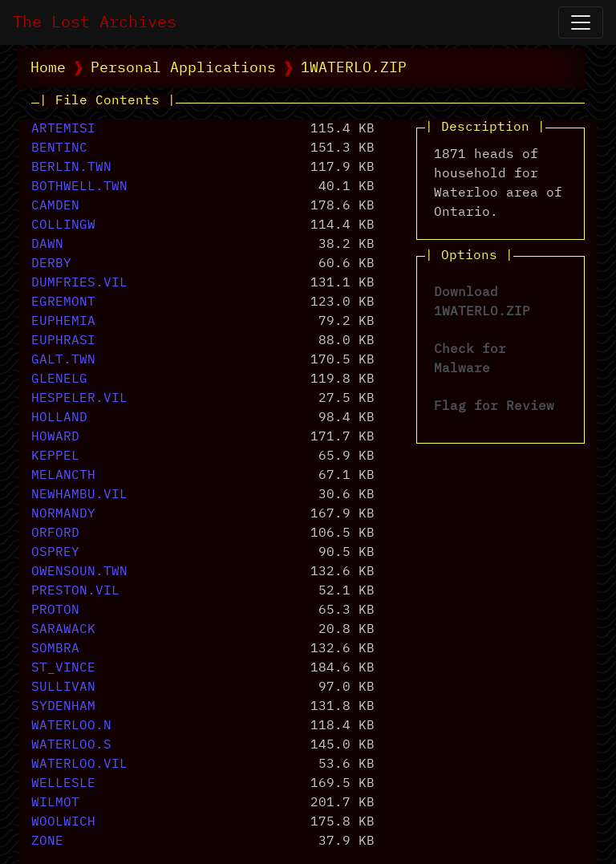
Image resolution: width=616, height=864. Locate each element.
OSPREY (55, 553)
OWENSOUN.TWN (79, 572)
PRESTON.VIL (75, 591)
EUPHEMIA (63, 322)
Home (48, 68)
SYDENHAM (63, 707)
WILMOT (55, 803)
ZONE (47, 842)
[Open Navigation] (581, 22)
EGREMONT (63, 302)
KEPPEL (55, 456)
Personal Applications (183, 68)
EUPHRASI (63, 341)
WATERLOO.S (71, 745)
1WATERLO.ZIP (354, 68)
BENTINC (59, 148)
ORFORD (55, 533)
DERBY (51, 264)
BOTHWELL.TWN (79, 187)
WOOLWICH (63, 822)
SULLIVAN (63, 688)
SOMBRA (55, 649)
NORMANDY (63, 514)
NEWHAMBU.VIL (79, 495)
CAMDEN (55, 206)
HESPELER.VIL (79, 399)
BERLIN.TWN (71, 168)
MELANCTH (63, 476)
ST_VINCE (63, 668)
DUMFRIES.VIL (79, 283)
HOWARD (55, 437)
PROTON (55, 610)
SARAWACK (63, 630)
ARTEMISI (63, 129)
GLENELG (59, 379)
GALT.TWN (63, 360)
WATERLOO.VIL (79, 765)
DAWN (47, 245)
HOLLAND (59, 418)
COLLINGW (63, 225)
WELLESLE (63, 784)
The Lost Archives (95, 22)
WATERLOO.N (71, 726)
